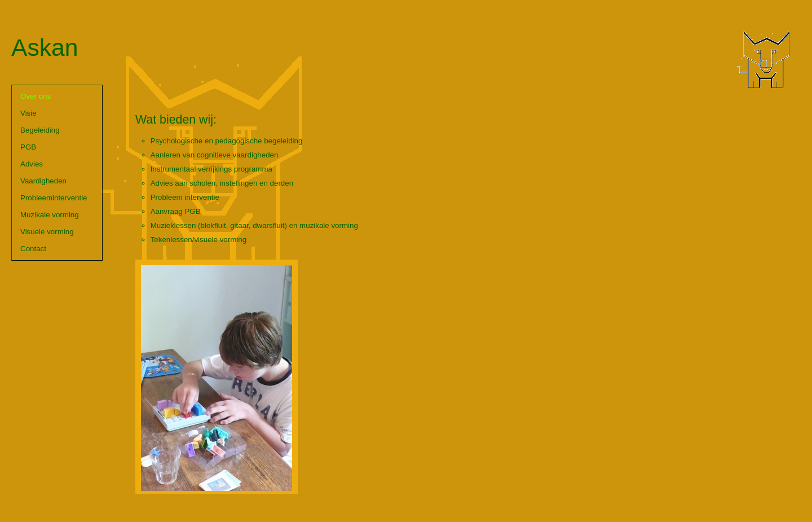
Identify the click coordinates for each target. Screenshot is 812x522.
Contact (33, 249)
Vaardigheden (43, 181)
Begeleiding (40, 130)
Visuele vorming (47, 232)
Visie (28, 113)
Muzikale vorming (50, 215)
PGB (28, 147)
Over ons (36, 96)
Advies (32, 164)
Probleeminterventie (54, 198)
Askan (45, 47)
